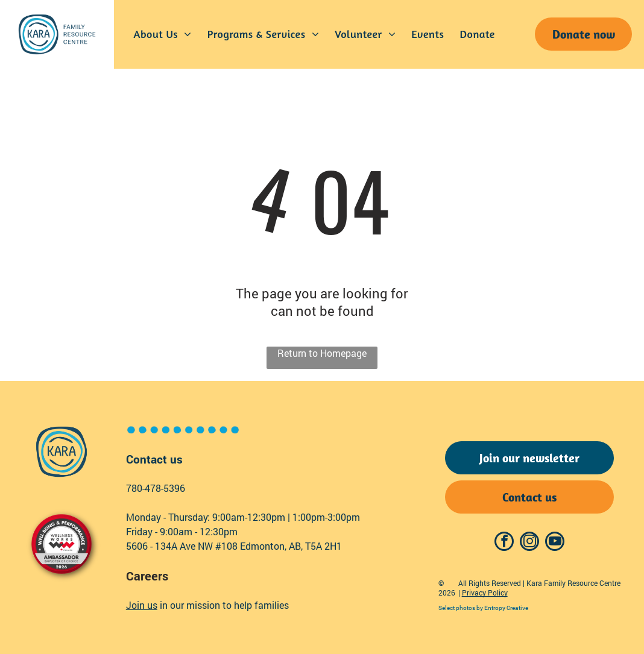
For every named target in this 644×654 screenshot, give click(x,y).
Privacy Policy (485, 593)
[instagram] (529, 543)
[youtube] (555, 543)
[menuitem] (163, 34)
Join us (142, 605)
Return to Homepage (322, 353)
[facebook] (504, 543)
